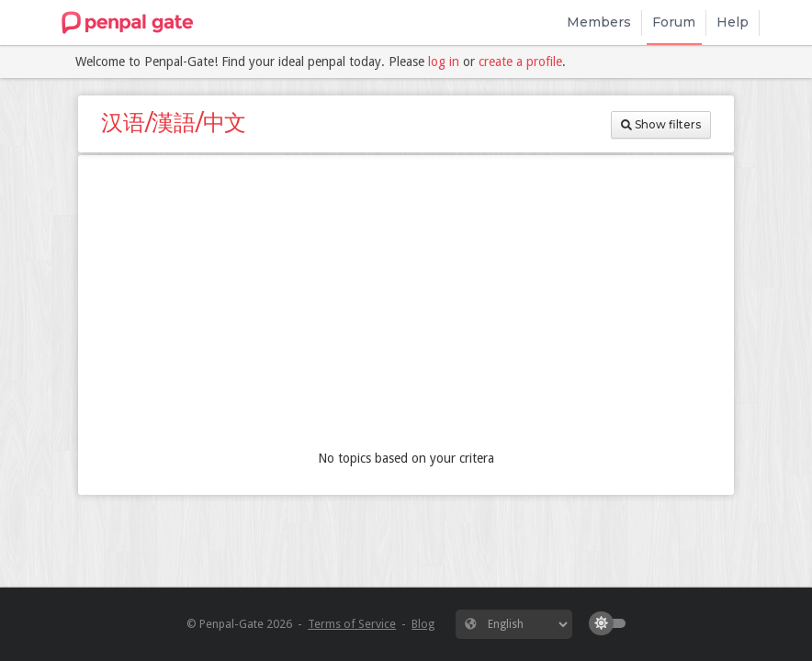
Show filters (661, 124)
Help (733, 22)
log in (444, 62)
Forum (674, 22)
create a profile (520, 62)
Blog (423, 624)
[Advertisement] (406, 307)
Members (599, 22)
